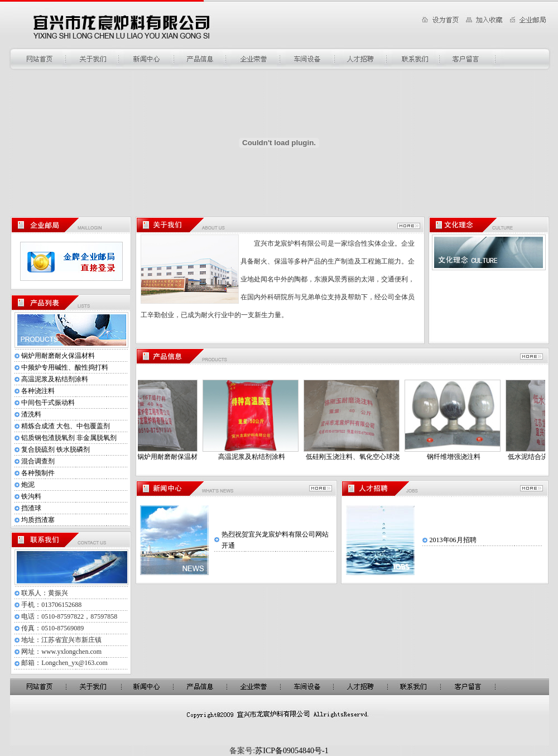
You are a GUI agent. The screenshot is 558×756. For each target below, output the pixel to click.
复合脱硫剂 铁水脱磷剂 (56, 449)
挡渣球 (31, 508)
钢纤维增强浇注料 (459, 457)
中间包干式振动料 (48, 403)
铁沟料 (31, 496)
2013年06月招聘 (453, 540)
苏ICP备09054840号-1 (292, 751)
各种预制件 (38, 473)
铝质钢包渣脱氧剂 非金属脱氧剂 (69, 438)
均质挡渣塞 (38, 520)
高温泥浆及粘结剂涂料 (55, 379)
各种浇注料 (38, 391)
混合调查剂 (38, 461)
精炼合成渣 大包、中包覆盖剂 (66, 426)
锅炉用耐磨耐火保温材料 (58, 356)
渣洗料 (31, 414)
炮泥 (28, 485)
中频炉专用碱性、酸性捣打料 (65, 367)
